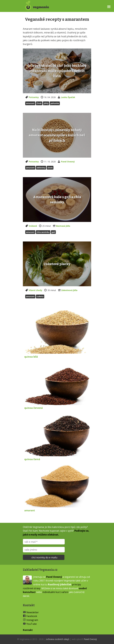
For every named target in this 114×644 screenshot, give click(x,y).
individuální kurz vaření (55, 592)
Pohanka (55, 103)
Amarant (30, 103)
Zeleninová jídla (69, 290)
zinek (50, 168)
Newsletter (33, 612)
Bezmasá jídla (63, 226)
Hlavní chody (35, 290)
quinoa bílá (31, 357)
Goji (53, 232)
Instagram (32, 620)
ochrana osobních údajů (58, 639)
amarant (30, 510)
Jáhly (46, 103)
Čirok (39, 103)
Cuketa (40, 296)
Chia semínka (43, 232)
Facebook (32, 616)
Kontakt (28, 630)
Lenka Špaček (68, 97)
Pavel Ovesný (68, 162)
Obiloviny (41, 168)
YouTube (32, 624)
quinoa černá (32, 459)
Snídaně (33, 226)
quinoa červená (34, 408)
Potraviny (34, 97)
